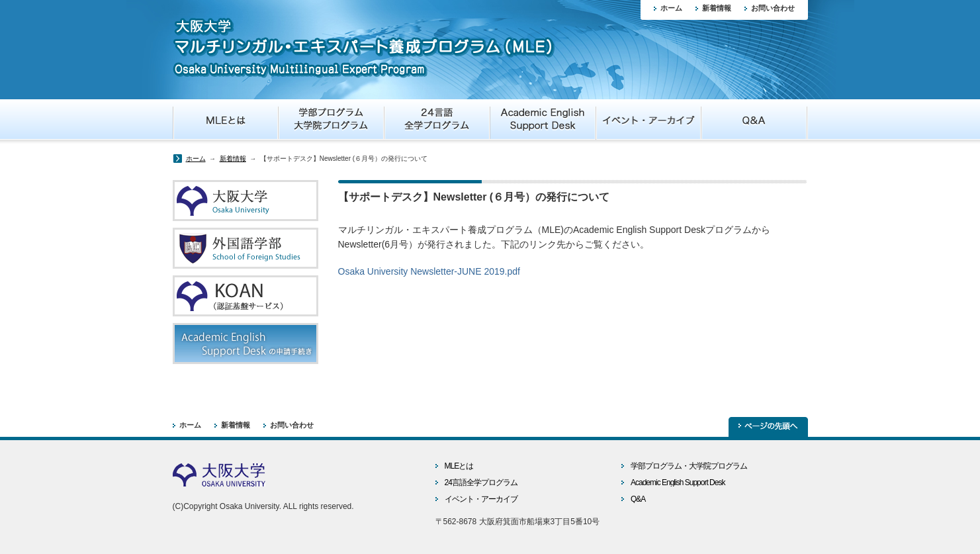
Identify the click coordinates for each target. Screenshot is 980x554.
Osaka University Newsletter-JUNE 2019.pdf (429, 271)
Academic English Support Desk (678, 483)
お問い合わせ (773, 8)
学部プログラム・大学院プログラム (689, 466)
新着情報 (717, 8)
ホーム (671, 8)
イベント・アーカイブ (481, 499)
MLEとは (459, 466)
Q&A (638, 499)
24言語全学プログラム (481, 483)
